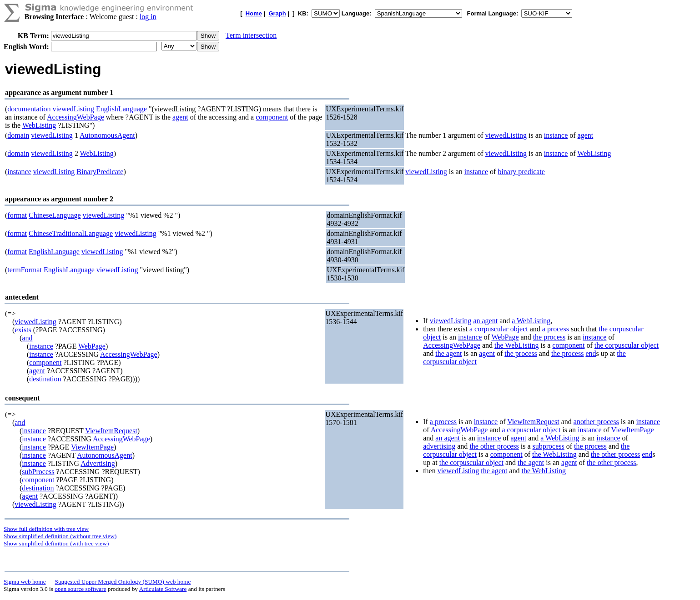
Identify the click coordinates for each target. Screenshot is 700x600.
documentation (29, 109)
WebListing (39, 125)
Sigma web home (25, 582)
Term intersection (251, 35)
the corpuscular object (627, 345)
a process (556, 329)
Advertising (98, 463)
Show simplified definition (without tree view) (60, 536)
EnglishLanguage (121, 109)
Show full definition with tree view (46, 529)
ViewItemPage (92, 447)
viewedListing (73, 109)
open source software (80, 589)
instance (556, 135)
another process (596, 422)
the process (549, 337)
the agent (448, 353)
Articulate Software (163, 589)
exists (23, 330)
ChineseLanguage (55, 215)
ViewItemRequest (111, 431)
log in (148, 17)
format (17, 215)
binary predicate (521, 172)
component (272, 117)
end (591, 353)
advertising (439, 446)
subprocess (549, 446)
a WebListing (531, 321)
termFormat (25, 270)
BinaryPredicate (100, 172)
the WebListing (517, 345)
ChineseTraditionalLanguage (71, 233)
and (27, 338)
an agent (485, 321)
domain (18, 135)
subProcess (38, 472)
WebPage (92, 346)
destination (45, 379)
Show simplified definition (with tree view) (56, 543)
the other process (494, 446)
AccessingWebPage (76, 117)
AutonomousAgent (107, 135)
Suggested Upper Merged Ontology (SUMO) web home (123, 582)
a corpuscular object (499, 329)
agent (180, 117)
